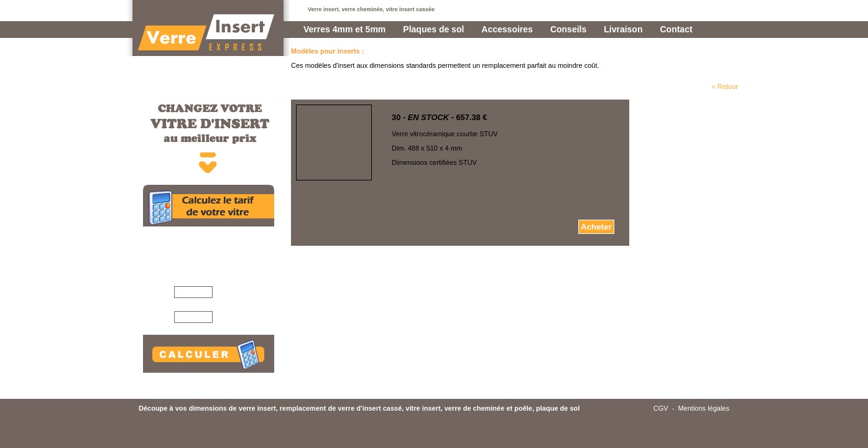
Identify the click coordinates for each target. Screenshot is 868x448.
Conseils (568, 29)
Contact (676, 29)
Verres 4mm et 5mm (344, 29)
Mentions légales (704, 408)
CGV (661, 408)
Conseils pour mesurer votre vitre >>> (224, 376)
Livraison (623, 29)
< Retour (725, 86)
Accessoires (507, 29)
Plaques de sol (433, 29)
